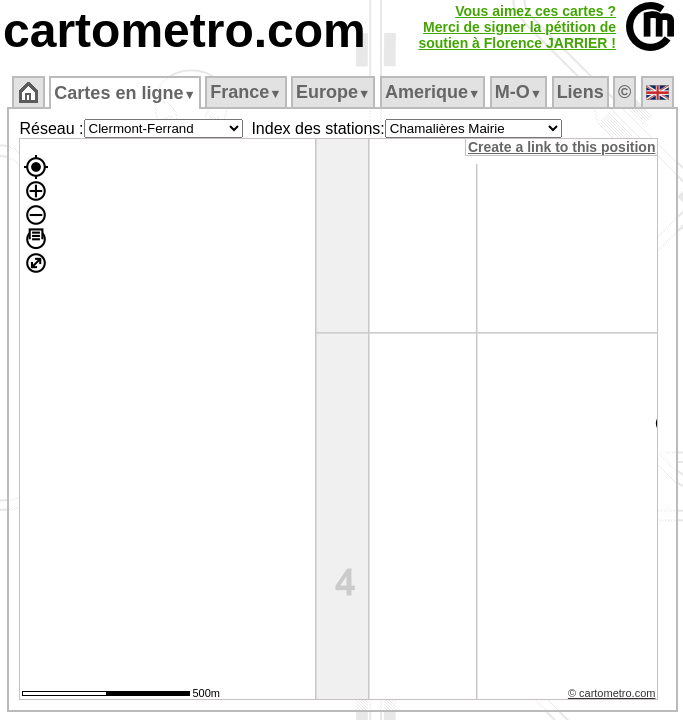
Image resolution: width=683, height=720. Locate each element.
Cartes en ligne (124, 93)
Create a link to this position (561, 147)
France (245, 92)
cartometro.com (184, 30)
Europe (333, 92)
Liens (580, 92)
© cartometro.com (612, 693)
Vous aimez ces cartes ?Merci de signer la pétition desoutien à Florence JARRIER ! (517, 27)
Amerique (432, 92)
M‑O (518, 92)
